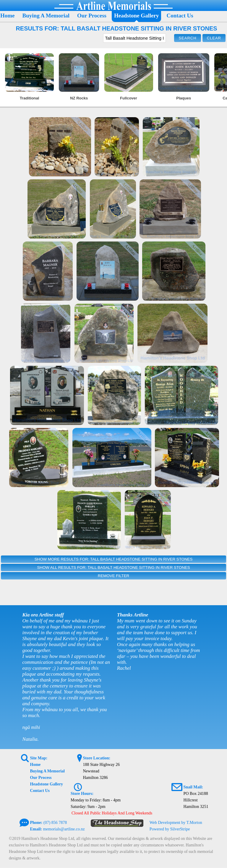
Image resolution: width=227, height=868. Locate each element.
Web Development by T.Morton (176, 823)
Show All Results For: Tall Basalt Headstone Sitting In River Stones (113, 567)
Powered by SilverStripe (170, 829)
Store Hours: (82, 794)
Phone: (36, 823)
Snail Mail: (193, 787)
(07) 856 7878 (55, 823)
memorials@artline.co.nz (64, 829)
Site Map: (39, 758)
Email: (36, 829)
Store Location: (97, 758)
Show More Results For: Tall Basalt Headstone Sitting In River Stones (114, 559)
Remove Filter (113, 576)
